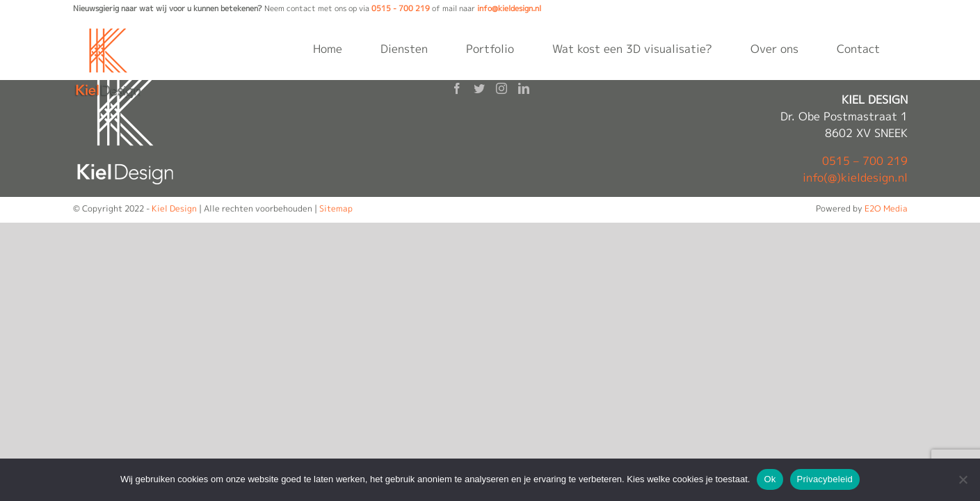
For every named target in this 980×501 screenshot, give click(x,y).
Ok (770, 479)
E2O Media (886, 208)
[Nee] (963, 479)
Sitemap (336, 208)
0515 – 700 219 (865, 161)
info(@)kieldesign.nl (855, 177)
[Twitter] (479, 88)
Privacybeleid (825, 479)
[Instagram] (501, 88)
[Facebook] (457, 88)
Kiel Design (174, 208)
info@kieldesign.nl (509, 8)
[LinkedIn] (524, 88)
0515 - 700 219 (401, 8)
